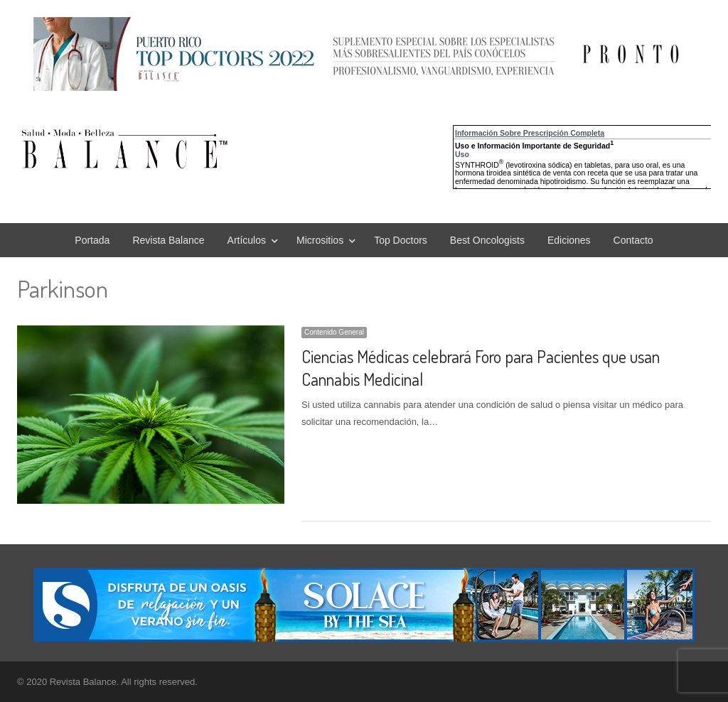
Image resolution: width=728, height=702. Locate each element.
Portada (92, 240)
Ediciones (569, 240)
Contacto (633, 240)
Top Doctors (401, 240)
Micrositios (320, 240)
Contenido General (334, 332)
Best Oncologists (487, 240)
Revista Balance (168, 240)
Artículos (247, 240)
